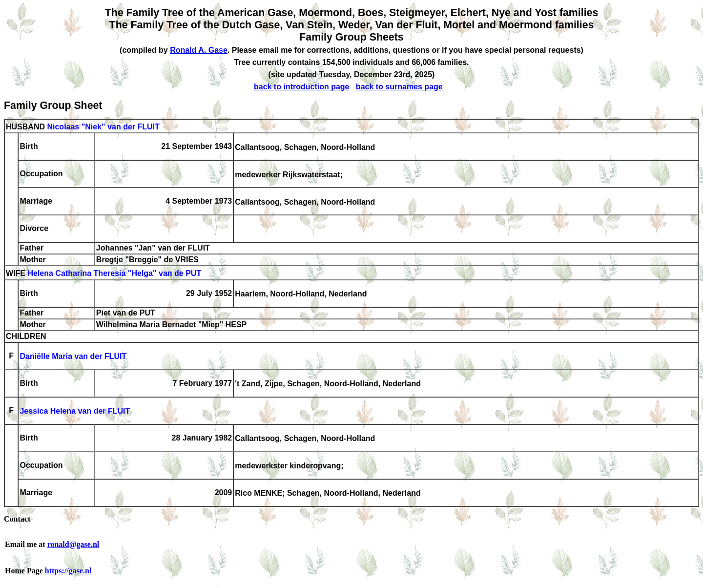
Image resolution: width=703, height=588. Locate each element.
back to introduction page (302, 87)
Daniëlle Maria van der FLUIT (73, 357)
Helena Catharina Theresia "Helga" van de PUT (114, 274)
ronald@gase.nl (73, 544)
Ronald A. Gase (199, 50)
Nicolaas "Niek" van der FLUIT (103, 127)
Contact (17, 519)
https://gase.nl (68, 571)
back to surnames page (399, 87)
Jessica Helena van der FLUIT (75, 411)
